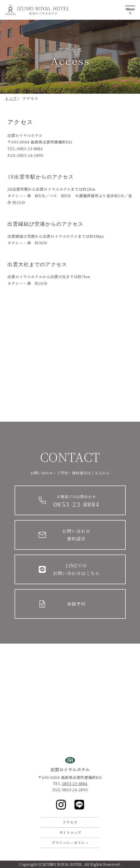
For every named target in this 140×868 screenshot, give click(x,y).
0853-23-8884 (75, 784)
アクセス (70, 822)
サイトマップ (70, 832)
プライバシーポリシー (70, 843)
